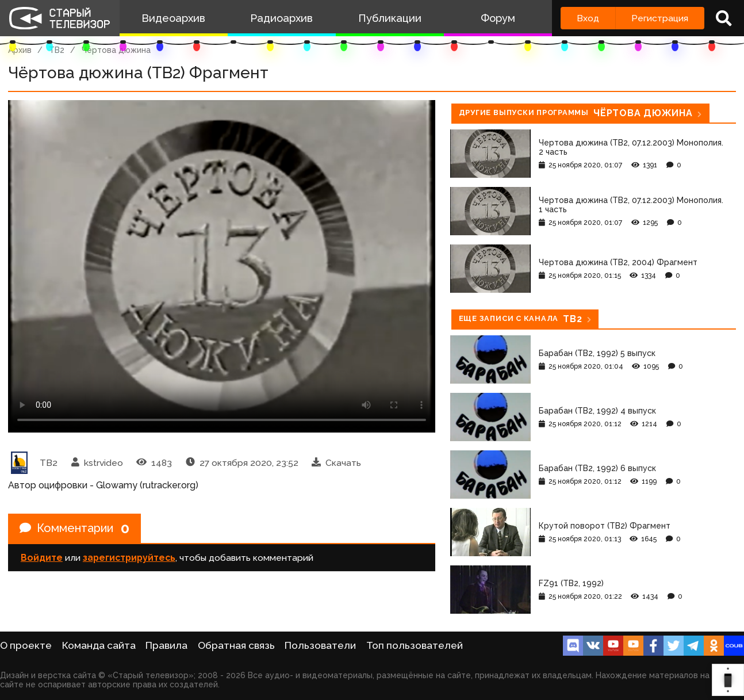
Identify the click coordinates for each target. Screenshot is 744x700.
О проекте (26, 645)
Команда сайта (99, 645)
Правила (166, 645)
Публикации (390, 18)
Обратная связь (236, 645)
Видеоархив (173, 18)
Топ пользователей (415, 645)
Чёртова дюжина (116, 50)
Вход (588, 18)
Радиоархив (281, 18)
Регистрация (660, 18)
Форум (498, 18)
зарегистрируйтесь (129, 558)
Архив (20, 50)
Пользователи (320, 645)
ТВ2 (57, 50)
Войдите (42, 558)
